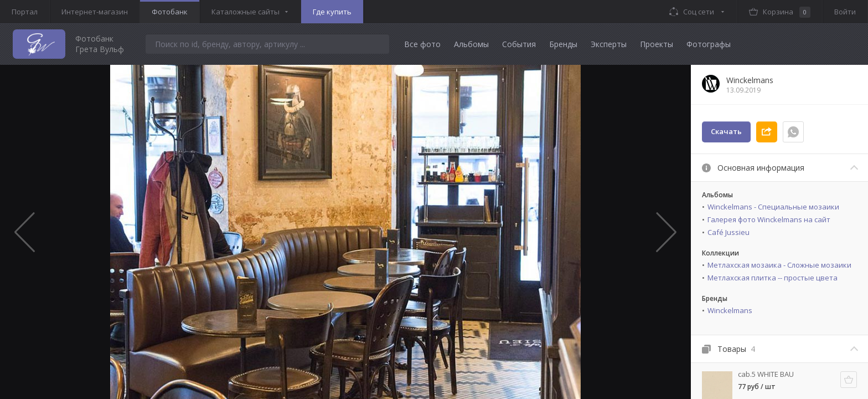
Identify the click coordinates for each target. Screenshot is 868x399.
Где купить (332, 12)
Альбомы (471, 44)
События (519, 44)
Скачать (726, 131)
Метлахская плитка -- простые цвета (773, 278)
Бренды (563, 44)
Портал (25, 12)
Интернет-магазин (95, 12)
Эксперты (609, 44)
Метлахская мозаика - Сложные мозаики (779, 265)
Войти (845, 12)
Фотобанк (170, 12)
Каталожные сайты (246, 12)
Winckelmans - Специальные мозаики (773, 207)
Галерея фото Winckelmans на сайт (769, 219)
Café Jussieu (728, 232)
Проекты (657, 44)
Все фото (422, 44)
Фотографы (709, 44)
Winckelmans (730, 310)
